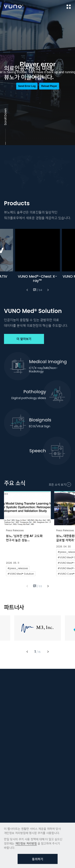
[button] (27, 292)
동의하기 (38, 859)
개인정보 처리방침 (26, 843)
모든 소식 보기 (57, 486)
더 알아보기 (24, 341)
